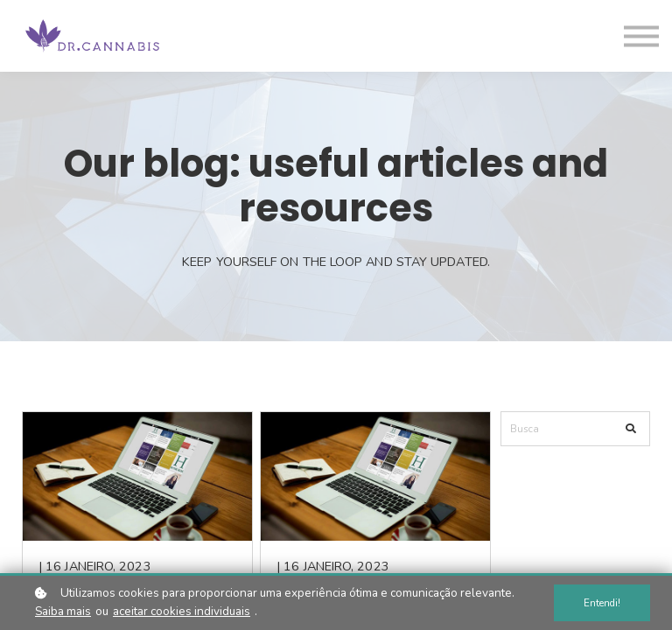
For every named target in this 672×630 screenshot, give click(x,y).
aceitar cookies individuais (182, 611)
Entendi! (602, 603)
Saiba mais (63, 611)
